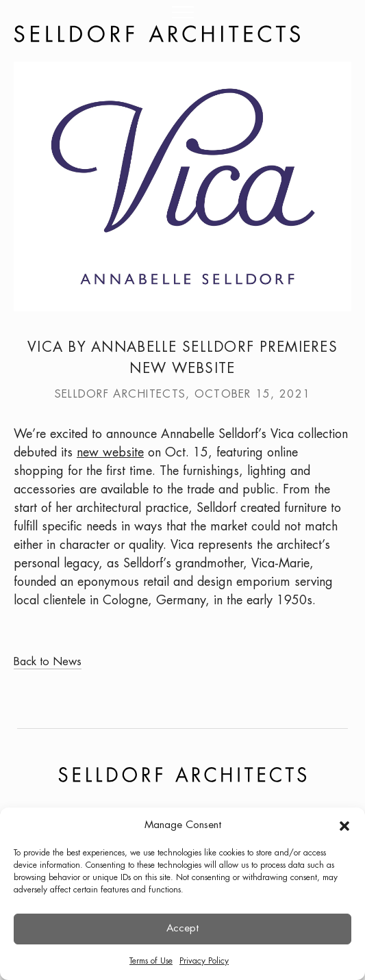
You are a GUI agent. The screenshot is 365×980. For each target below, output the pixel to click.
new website (110, 453)
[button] (344, 826)
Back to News (48, 662)
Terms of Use (151, 961)
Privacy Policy (204, 961)
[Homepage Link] (182, 34)
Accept (182, 929)
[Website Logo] (157, 34)
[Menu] (182, 15)
